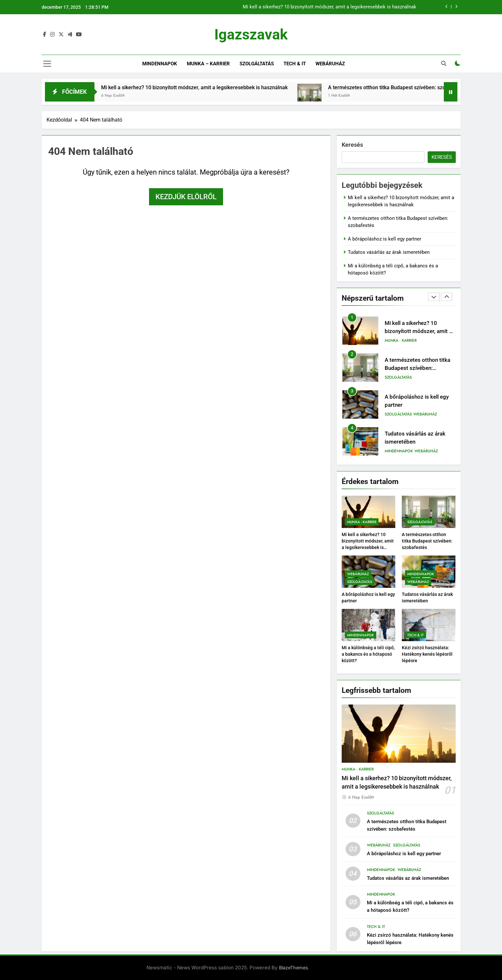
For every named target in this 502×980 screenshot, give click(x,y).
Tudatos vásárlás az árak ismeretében (389, 252)
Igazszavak (251, 34)
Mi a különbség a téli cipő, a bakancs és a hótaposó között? (368, 654)
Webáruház (330, 64)
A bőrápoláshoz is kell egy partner (385, 239)
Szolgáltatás (257, 64)
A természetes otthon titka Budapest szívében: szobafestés (413, 87)
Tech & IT (295, 64)
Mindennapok (160, 64)
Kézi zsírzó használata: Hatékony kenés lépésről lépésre (427, 654)
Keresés (352, 145)
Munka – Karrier (208, 64)
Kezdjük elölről (186, 197)
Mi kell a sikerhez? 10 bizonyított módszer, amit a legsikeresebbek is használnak (330, 7)
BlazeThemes (294, 968)
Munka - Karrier (401, 340)
